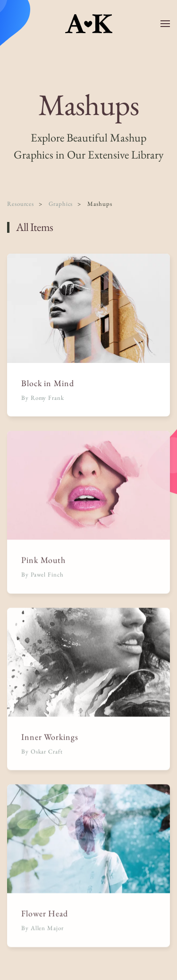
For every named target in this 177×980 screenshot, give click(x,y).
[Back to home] (89, 24)
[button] (165, 24)
